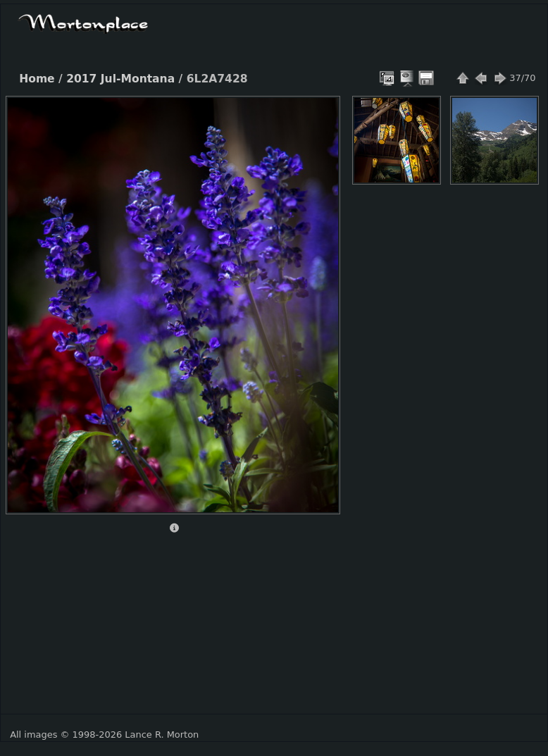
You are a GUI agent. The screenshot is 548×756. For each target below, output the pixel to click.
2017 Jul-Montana (120, 79)
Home (37, 79)
